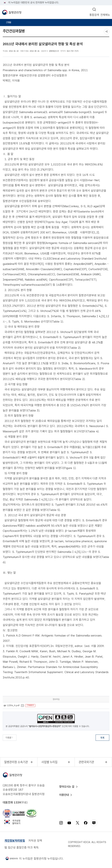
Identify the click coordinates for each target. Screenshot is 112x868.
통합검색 (94, 15)
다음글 (10, 738)
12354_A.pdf (13, 706)
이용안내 (65, 795)
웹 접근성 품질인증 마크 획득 (22, 848)
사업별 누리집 (50, 762)
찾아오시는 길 (68, 787)
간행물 (9, 23)
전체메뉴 (105, 15)
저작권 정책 (35, 841)
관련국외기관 (87, 762)
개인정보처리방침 (15, 841)
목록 (102, 738)
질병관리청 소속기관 (16, 762)
